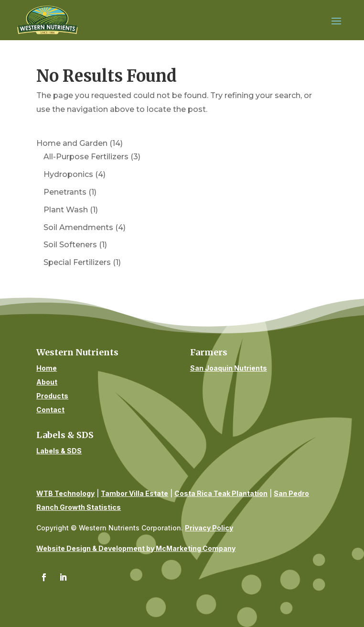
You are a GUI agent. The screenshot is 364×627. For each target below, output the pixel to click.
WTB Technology (65, 493)
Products (52, 396)
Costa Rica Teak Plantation (221, 493)
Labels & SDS (59, 451)
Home (47, 368)
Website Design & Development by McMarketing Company (136, 548)
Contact (50, 410)
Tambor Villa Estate (134, 493)
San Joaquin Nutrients (229, 368)
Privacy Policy (209, 528)
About (47, 382)
